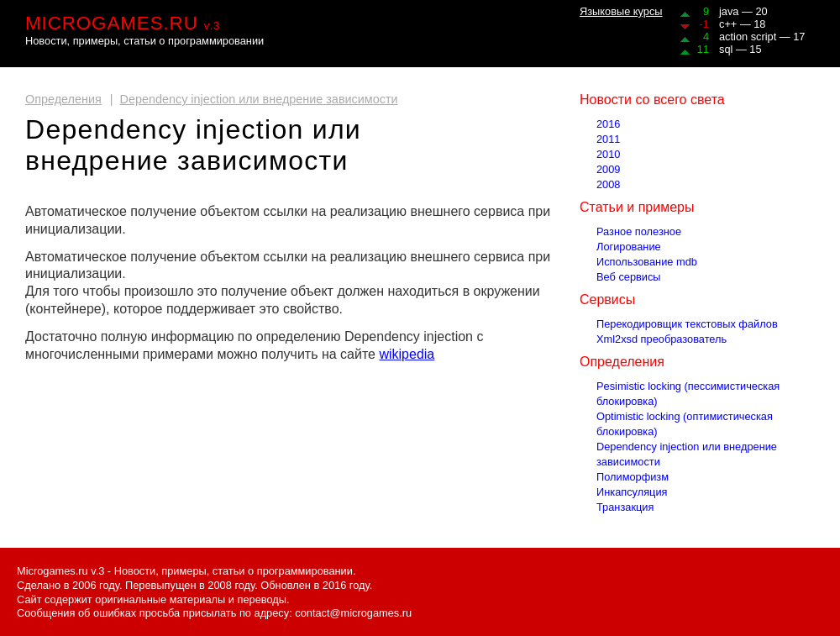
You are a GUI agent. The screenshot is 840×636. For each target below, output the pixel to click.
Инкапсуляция (632, 492)
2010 (608, 154)
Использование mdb (647, 262)
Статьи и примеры (637, 207)
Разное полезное (639, 231)
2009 (608, 169)
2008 (608, 184)
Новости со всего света (652, 100)
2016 (608, 124)
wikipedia (407, 354)
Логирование (629, 247)
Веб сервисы (629, 277)
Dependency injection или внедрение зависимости (259, 99)
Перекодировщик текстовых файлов (687, 324)
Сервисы (607, 300)
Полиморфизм (633, 477)
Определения (63, 99)
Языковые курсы (621, 11)
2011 (608, 139)
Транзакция (625, 507)
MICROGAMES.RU (123, 23)
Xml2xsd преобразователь (661, 339)
